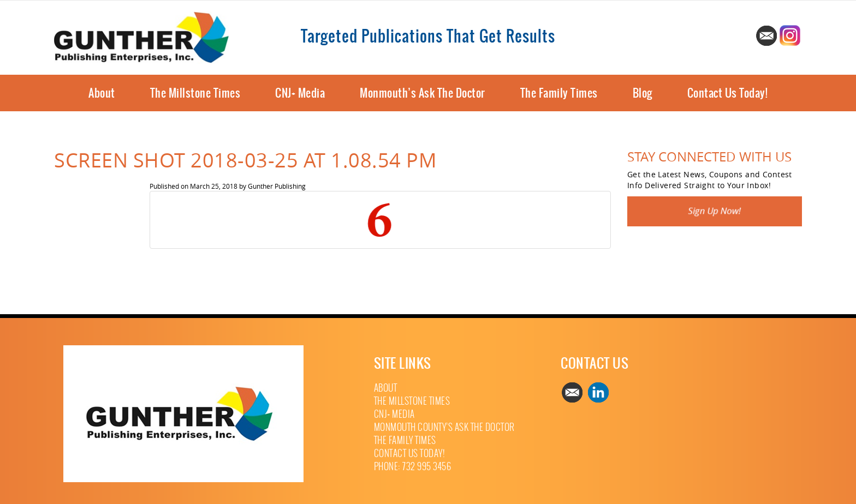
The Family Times (559, 93)
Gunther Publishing (277, 186)
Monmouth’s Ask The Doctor (423, 93)
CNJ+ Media (300, 93)
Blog (643, 93)
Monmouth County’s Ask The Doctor (444, 427)
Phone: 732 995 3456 (413, 467)
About (102, 93)
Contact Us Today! (728, 93)
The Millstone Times (195, 93)
